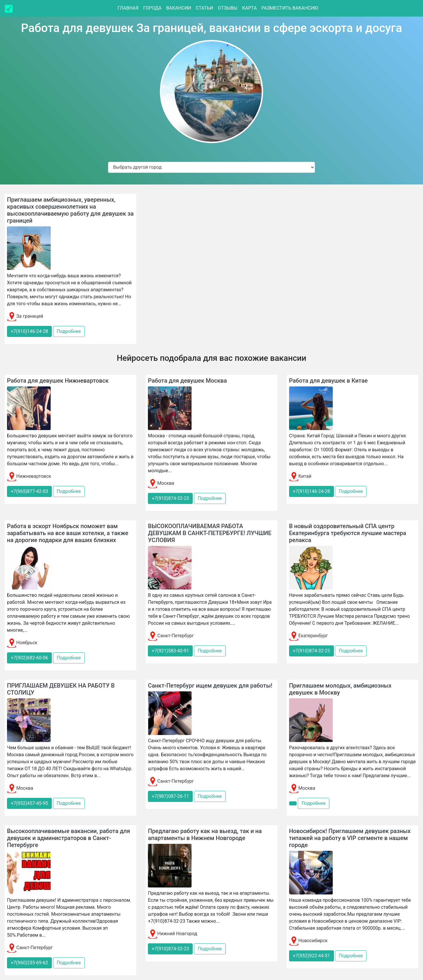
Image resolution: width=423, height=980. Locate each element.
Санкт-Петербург (171, 636)
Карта (249, 8)
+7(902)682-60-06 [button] (29, 658)
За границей (25, 316)
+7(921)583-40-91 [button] (170, 651)
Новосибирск (308, 941)
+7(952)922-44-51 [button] (312, 956)
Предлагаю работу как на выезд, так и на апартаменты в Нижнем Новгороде (205, 835)
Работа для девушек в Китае (328, 381)
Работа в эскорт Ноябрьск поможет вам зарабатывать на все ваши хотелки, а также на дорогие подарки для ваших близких (68, 533)
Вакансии (179, 8)
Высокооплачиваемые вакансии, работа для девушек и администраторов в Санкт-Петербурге (69, 838)
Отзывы (228, 8)
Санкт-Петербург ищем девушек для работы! (210, 686)
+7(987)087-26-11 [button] (170, 796)
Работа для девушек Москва (187, 381)
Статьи (205, 8)
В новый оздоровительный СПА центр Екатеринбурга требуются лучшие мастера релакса (348, 533)
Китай (300, 476)
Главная (128, 8)
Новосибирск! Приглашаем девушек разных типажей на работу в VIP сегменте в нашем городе (350, 838)
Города (152, 8)
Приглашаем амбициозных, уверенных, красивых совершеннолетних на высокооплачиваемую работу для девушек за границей (70, 210)
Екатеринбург (308, 636)
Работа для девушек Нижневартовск (58, 381)
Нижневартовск (29, 476)
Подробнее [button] (69, 331)
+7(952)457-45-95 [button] (29, 803)
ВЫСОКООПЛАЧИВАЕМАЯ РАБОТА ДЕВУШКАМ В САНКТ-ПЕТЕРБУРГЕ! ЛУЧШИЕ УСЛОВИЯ (210, 533)
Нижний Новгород (172, 934)
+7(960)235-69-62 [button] (29, 963)
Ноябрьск (22, 643)
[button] (293, 803)
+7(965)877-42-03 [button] (29, 491)
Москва (161, 483)
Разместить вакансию (290, 8)
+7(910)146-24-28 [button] (29, 331)
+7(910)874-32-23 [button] (170, 498)
